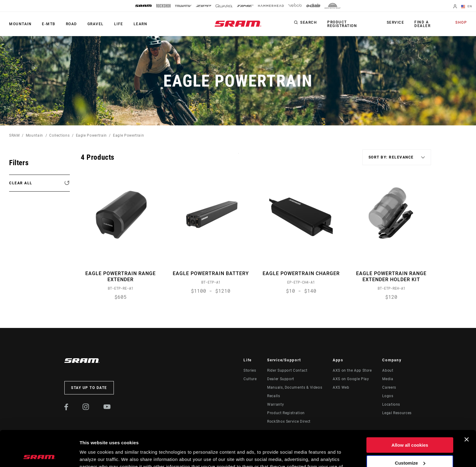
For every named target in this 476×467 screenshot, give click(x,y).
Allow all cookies (410, 409)
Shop (461, 22)
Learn (141, 24)
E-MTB (49, 24)
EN (467, 7)
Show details (94, 455)
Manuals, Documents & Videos (295, 387)
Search (309, 22)
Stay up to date (89, 388)
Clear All (21, 183)
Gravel (96, 24)
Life (119, 24)
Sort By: (238, 157)
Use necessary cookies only (410, 445)
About (388, 370)
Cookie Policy (148, 438)
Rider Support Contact (287, 370)
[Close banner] (467, 404)
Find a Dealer (422, 24)
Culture (250, 379)
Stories (250, 370)
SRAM (14, 135)
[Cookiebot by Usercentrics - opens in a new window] (39, 455)
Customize (410, 427)
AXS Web (341, 387)
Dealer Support (281, 379)
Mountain (20, 24)
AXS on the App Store (352, 370)
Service (396, 22)
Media (388, 379)
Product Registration (342, 24)
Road (71, 24)
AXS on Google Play (351, 379)
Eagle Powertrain (91, 135)
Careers (389, 387)
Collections (59, 135)
